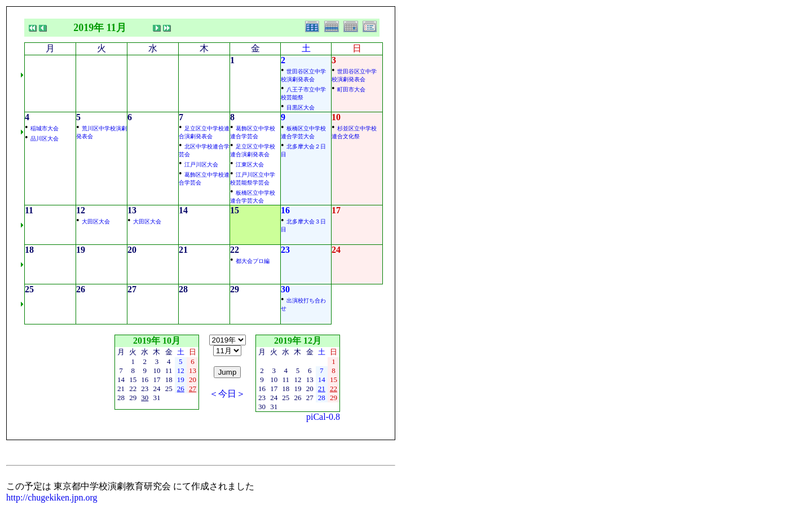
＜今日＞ (227, 394)
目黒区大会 (301, 107)
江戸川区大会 (201, 164)
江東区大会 (250, 164)
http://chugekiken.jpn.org (52, 497)
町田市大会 (351, 89)
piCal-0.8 (323, 417)
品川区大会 (45, 139)
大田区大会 (96, 221)
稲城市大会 (45, 128)
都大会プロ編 (253, 261)
